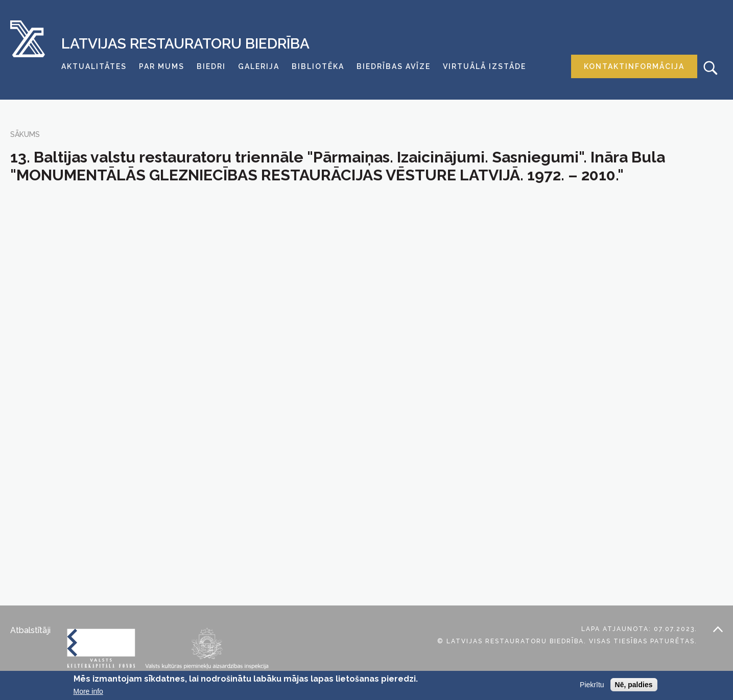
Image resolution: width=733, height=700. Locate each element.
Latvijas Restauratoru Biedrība (185, 44)
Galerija (259, 66)
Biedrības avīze (394, 66)
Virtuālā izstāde (484, 66)
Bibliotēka (318, 66)
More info (88, 691)
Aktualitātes (94, 66)
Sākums (25, 134)
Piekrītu (592, 685)
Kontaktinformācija (634, 66)
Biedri (211, 66)
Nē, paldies (634, 685)
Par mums (162, 66)
